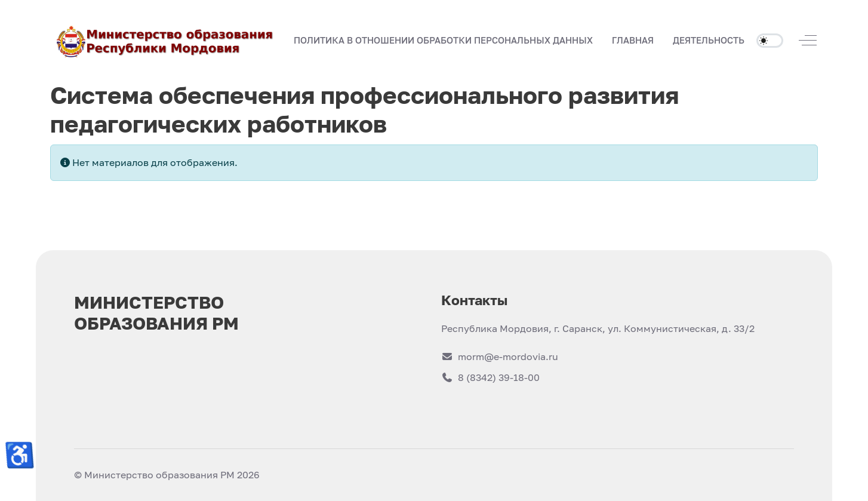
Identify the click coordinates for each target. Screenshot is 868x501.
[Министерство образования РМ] (166, 40)
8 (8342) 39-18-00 (490, 377)
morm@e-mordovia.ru (500, 356)
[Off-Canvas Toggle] (808, 40)
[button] (633, 41)
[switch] (770, 41)
